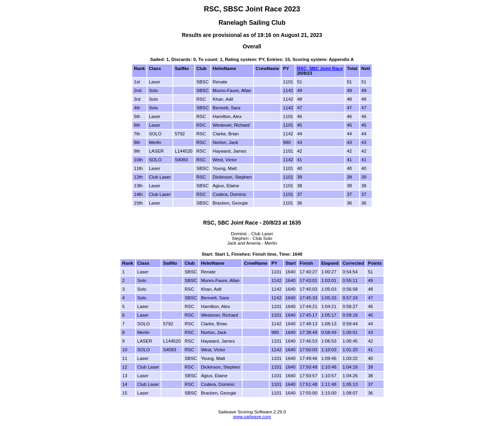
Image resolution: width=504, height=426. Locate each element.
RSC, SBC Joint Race (320, 68)
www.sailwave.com (252, 417)
